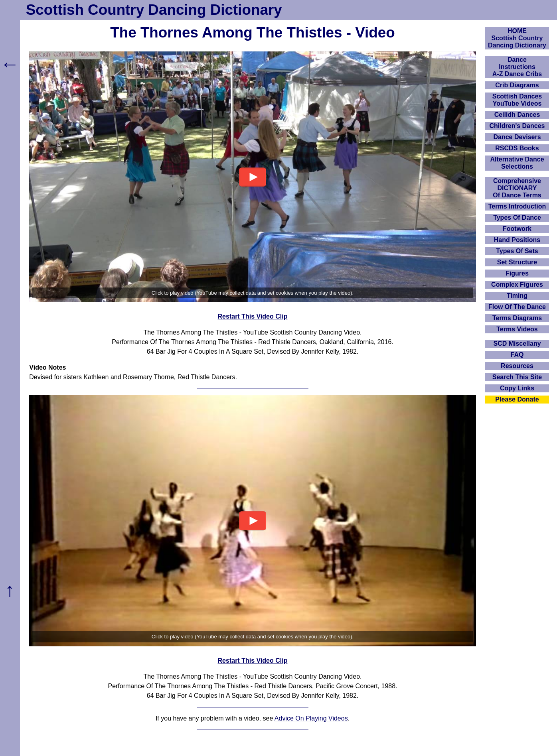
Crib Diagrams (517, 85)
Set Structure (517, 262)
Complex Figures (517, 284)
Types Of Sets (517, 251)
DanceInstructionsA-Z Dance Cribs (517, 67)
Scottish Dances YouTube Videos (517, 100)
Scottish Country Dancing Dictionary (154, 10)
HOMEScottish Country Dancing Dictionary (517, 38)
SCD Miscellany (517, 344)
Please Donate (517, 399)
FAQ (517, 355)
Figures (517, 273)
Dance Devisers (517, 137)
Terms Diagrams (517, 318)
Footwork (517, 229)
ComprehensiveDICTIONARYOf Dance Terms (517, 188)
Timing (517, 296)
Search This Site (517, 377)
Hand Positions (517, 240)
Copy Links (517, 388)
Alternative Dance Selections (517, 163)
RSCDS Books (517, 148)
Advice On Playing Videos (311, 718)
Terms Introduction (517, 206)
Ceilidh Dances (517, 115)
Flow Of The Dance (517, 307)
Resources (517, 366)
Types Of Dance (517, 218)
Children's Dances (517, 126)
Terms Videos (517, 329)
